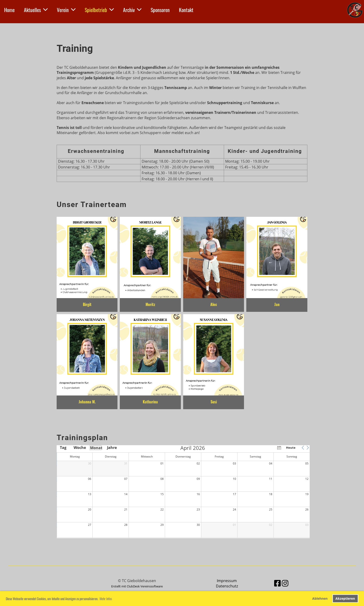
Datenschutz (227, 586)
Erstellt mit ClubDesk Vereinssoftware (137, 586)
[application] (183, 492)
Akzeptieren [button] (345, 598)
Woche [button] (79, 448)
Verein (66, 10)
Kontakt (186, 10)
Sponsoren (160, 10)
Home (9, 10)
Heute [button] (291, 448)
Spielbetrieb (99, 10)
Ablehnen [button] (320, 598)
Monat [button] (96, 448)
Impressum (227, 581)
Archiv (132, 10)
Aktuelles (36, 10)
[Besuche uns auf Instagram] (285, 583)
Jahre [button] (112, 448)
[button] (303, 448)
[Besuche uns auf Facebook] (277, 583)
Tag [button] (63, 448)
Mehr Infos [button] (106, 599)
